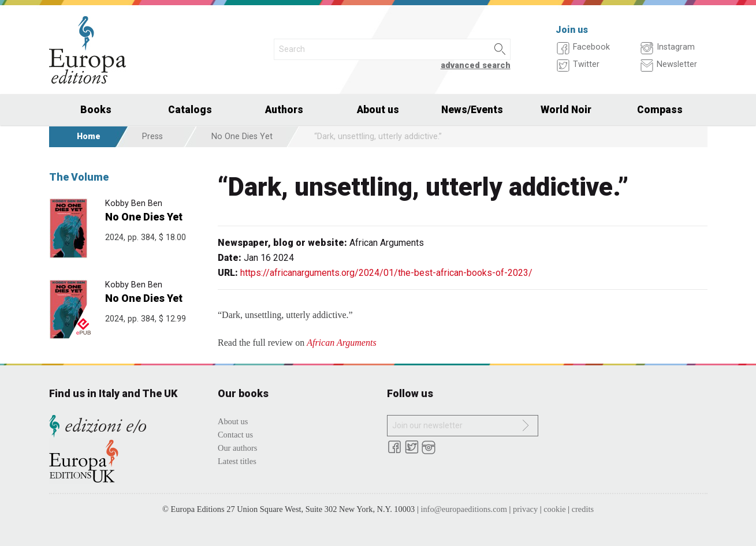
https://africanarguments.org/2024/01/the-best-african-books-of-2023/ (386, 273)
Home (89, 136)
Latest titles (237, 461)
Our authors (237, 448)
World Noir (566, 110)
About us (378, 110)
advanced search (476, 66)
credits (583, 509)
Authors (284, 110)
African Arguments (341, 343)
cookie (554, 509)
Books (96, 110)
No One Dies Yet (242, 136)
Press (152, 136)
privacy (525, 509)
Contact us (235, 435)
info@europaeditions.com (464, 509)
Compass (660, 110)
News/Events (472, 110)
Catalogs (190, 110)
